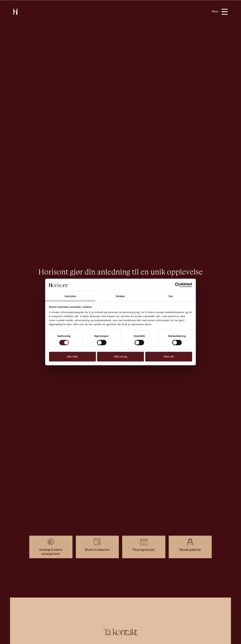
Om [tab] (171, 296)
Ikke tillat (72, 357)
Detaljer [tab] (120, 296)
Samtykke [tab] (70, 296)
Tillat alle (169, 357)
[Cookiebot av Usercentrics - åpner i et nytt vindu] (177, 285)
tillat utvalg (120, 357)
